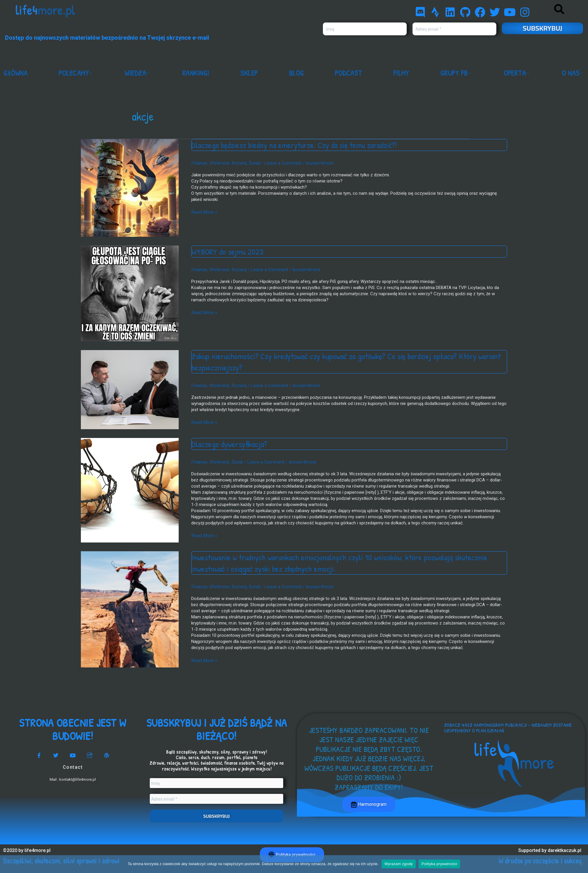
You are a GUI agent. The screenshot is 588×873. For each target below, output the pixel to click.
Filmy (402, 73)
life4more (217, 163)
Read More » (203, 211)
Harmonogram (369, 805)
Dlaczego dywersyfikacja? (231, 443)
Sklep (251, 73)
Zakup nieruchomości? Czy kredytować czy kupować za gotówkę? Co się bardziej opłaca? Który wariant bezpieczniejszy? (340, 362)
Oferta (518, 73)
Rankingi (198, 73)
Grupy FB (457, 73)
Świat (250, 163)
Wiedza (140, 73)
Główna (16, 73)
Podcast (350, 73)
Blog (298, 73)
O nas (573, 73)
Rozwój (236, 163)
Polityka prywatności (440, 864)
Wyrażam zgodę (399, 864)
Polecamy (77, 73)
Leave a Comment (277, 163)
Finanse (199, 163)
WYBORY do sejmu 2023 (229, 251)
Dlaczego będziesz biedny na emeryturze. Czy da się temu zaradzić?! (300, 145)
